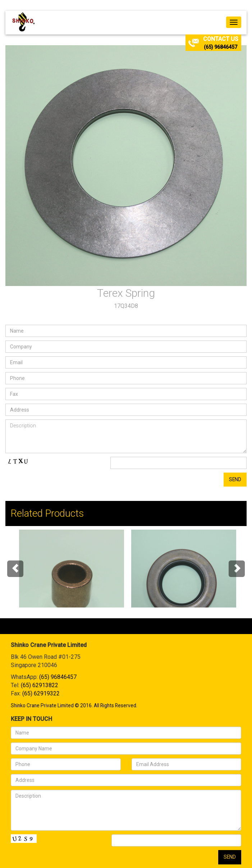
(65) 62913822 (40, 685)
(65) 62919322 (41, 693)
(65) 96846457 (221, 47)
